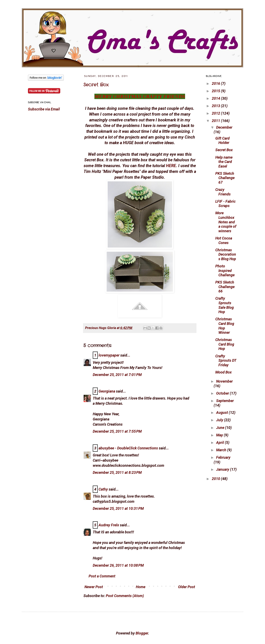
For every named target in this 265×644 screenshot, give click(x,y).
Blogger (142, 633)
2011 (216, 121)
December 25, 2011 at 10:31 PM (118, 508)
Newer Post (94, 587)
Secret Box (96, 85)
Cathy (103, 489)
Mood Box (223, 372)
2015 (216, 91)
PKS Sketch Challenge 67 (225, 178)
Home (141, 587)
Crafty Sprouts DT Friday (226, 360)
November (224, 381)
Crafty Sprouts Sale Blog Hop (225, 305)
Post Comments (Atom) (125, 596)
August (222, 412)
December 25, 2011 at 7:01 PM (117, 375)
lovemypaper (109, 355)
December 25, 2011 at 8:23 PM (117, 472)
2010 (216, 479)
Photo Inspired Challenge (225, 271)
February (223, 457)
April (220, 442)
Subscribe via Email (44, 109)
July (220, 420)
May (220, 435)
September (225, 401)
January (223, 469)
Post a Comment (102, 576)
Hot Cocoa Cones (224, 240)
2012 (216, 113)
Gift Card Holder (222, 141)
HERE (171, 166)
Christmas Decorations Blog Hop (226, 254)
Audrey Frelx (109, 525)
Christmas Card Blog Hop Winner (225, 326)
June (221, 428)
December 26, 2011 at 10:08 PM (118, 565)
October (223, 393)
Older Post (187, 587)
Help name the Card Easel (224, 162)
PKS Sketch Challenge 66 (225, 287)
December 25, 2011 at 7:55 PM (117, 431)
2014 (216, 98)
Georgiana (107, 391)
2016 (216, 83)
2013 (216, 106)
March (222, 450)
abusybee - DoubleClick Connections (128, 448)
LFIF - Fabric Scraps (225, 204)
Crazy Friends (223, 192)
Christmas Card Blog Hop (225, 344)
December (224, 127)
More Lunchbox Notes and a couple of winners (226, 222)
